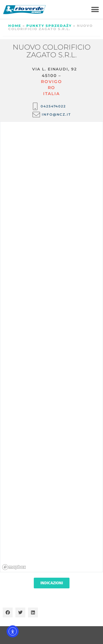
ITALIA (51, 94)
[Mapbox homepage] (14, 567)
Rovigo (51, 82)
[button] (95, 9)
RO (52, 88)
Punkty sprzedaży (49, 26)
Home (15, 26)
